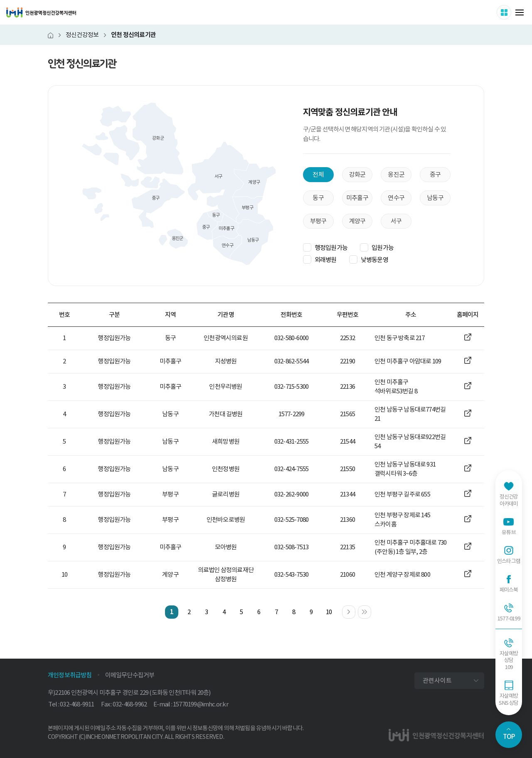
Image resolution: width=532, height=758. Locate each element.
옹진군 (396, 174)
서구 (396, 221)
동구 (318, 198)
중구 (435, 174)
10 (329, 612)
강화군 (357, 174)
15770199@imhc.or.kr (201, 704)
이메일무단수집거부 (130, 675)
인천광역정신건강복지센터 (41, 12)
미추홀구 (357, 198)
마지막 (371, 610)
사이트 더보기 (511, 12)
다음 (355, 610)
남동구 (435, 198)
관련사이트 (437, 680)
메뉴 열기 (520, 12)
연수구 (396, 198)
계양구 (357, 221)
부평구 (318, 221)
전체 (318, 174)
